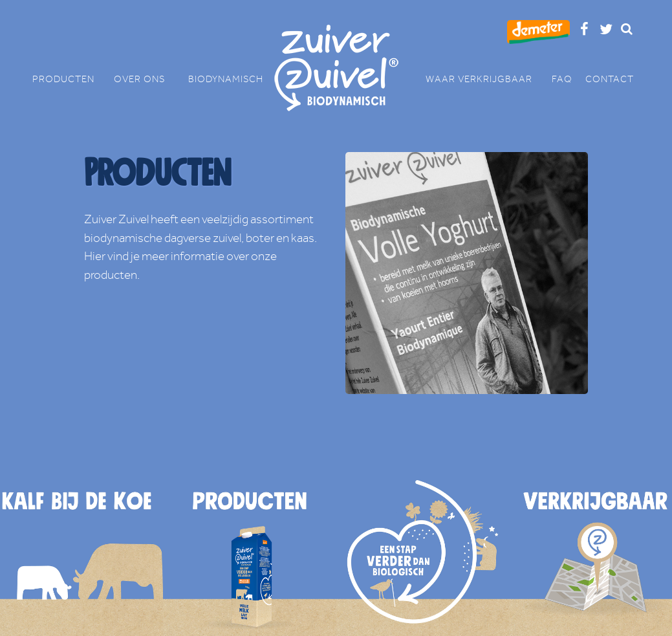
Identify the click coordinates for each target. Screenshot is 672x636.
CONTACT (610, 79)
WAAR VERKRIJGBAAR (485, 79)
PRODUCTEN (70, 79)
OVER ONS (145, 79)
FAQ (562, 79)
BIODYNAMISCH (226, 79)
